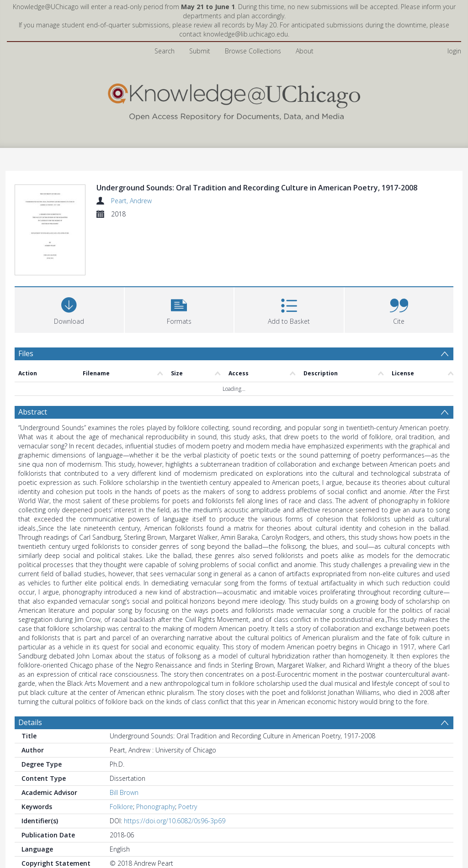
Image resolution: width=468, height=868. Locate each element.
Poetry (188, 753)
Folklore (121, 753)
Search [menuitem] (165, 51)
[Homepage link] (234, 100)
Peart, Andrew (131, 201)
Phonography (156, 753)
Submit (200, 51)
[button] (179, 255)
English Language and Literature (241, 824)
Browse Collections (253, 51)
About (305, 51)
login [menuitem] (454, 51)
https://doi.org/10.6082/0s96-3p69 (175, 767)
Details (30, 669)
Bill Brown (124, 739)
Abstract (33, 358)
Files (26, 300)
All (113, 833)
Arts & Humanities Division (148, 824)
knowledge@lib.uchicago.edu (246, 34)
